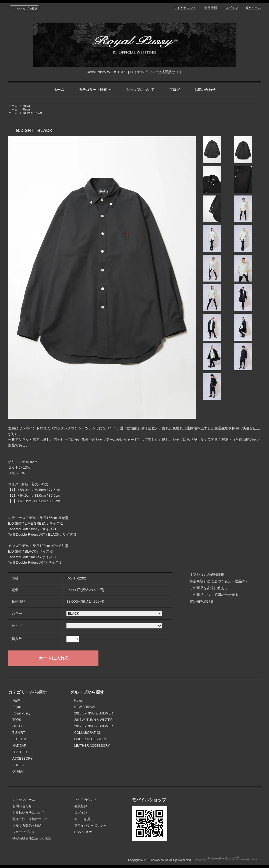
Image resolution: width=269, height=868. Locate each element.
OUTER (18, 726)
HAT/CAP (19, 746)
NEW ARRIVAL (33, 113)
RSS (78, 832)
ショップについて (140, 90)
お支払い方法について (29, 813)
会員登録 (211, 8)
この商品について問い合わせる (214, 595)
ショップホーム (24, 800)
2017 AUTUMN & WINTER (93, 720)
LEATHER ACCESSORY (92, 746)
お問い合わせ (205, 90)
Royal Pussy (21, 713)
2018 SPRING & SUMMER (94, 713)
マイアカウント (185, 8)
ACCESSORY (22, 759)
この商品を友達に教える (209, 588)
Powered (228, 860)
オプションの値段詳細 (207, 574)
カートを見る (84, 819)
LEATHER (20, 752)
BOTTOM (19, 739)
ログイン (232, 8)
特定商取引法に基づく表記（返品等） (219, 581)
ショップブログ (24, 832)
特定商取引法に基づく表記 (32, 838)
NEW (16, 700)
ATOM (88, 832)
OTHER (18, 771)
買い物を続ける (202, 601)
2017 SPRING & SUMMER (94, 726)
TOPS (17, 720)
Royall (27, 106)
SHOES (18, 765)
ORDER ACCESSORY (91, 739)
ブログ (174, 90)
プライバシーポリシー (90, 826)
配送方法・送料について (30, 819)
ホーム (59, 90)
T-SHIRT (19, 733)
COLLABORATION (88, 733)
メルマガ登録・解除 (27, 826)
